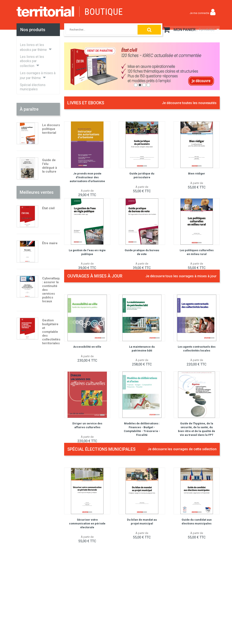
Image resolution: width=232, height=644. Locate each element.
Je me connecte (199, 13)
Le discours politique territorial (51, 129)
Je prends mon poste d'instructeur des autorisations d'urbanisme (87, 177)
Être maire (50, 243)
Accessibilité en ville (87, 347)
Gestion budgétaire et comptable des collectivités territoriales (51, 332)
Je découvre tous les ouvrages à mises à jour (181, 276)
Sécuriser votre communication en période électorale (87, 523)
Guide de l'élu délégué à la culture (50, 166)
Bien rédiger (197, 174)
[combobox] (97, 30)
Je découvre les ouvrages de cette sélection (182, 449)
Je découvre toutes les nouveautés (189, 103)
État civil (48, 208)
